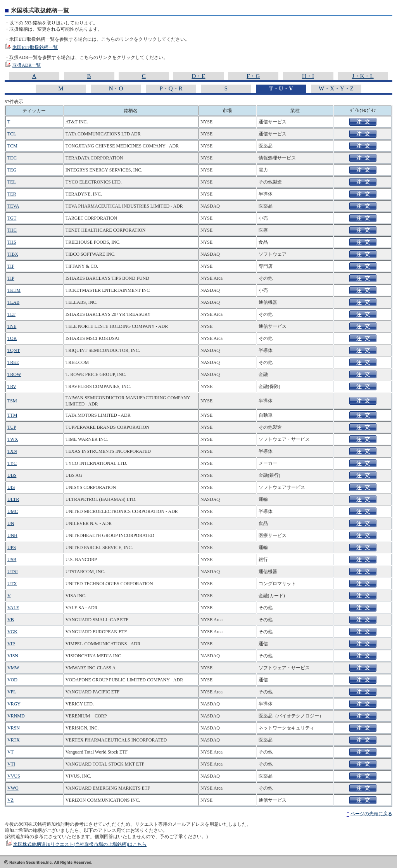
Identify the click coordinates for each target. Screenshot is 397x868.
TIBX (13, 254)
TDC (12, 158)
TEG (12, 170)
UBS (12, 475)
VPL (12, 692)
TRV (12, 386)
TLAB (13, 302)
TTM (12, 415)
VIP (11, 644)
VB (11, 620)
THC (12, 230)
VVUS (14, 776)
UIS (11, 487)
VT (10, 752)
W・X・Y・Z (336, 88)
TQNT (14, 350)
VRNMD (16, 716)
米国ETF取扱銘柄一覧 (35, 47)
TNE (12, 326)
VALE (13, 608)
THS (12, 242)
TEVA (13, 206)
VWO (13, 788)
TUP (12, 427)
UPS (12, 547)
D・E (199, 76)
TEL (12, 182)
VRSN (14, 728)
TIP (11, 278)
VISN (13, 656)
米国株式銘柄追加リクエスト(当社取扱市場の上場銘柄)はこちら (80, 844)
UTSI (13, 572)
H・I (308, 76)
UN (11, 523)
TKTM (14, 290)
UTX (12, 584)
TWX (13, 439)
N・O (116, 88)
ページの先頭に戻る (371, 814)
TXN (12, 451)
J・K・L (363, 76)
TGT (12, 218)
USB (12, 560)
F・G (253, 76)
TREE (13, 362)
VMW (13, 668)
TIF (11, 266)
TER (12, 194)
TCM (12, 146)
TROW (14, 374)
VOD (12, 680)
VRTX (14, 740)
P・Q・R (171, 88)
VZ (10, 800)
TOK (12, 338)
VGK (12, 632)
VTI (11, 764)
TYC (12, 463)
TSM (12, 401)
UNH (12, 535)
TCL (12, 134)
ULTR (13, 499)
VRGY (14, 704)
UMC (13, 511)
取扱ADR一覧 (27, 65)
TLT (11, 314)
